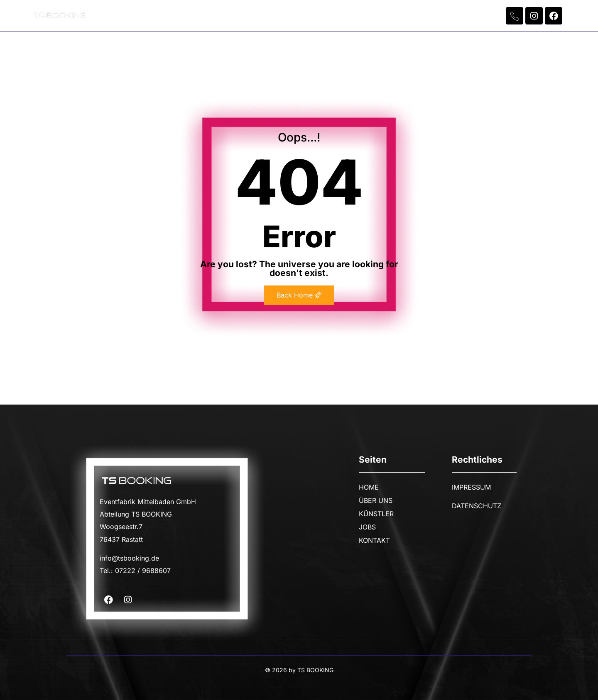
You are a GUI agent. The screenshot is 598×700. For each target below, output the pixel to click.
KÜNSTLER (299, 16)
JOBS (351, 16)
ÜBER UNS (239, 16)
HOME (186, 16)
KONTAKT (402, 16)
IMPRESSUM (471, 487)
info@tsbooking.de (129, 558)
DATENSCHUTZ (477, 506)
